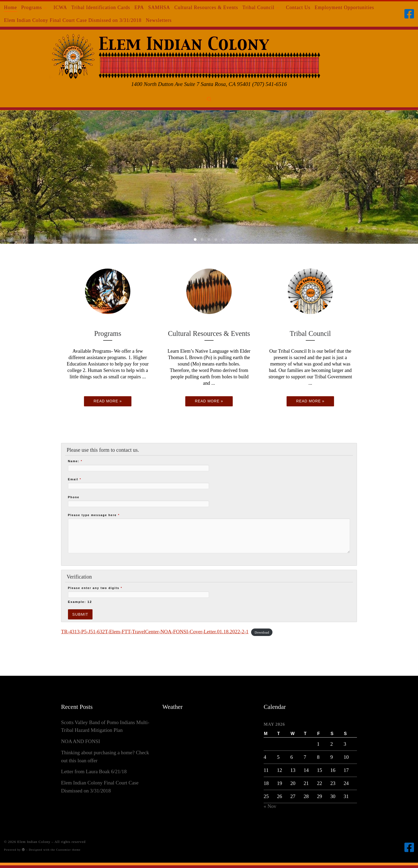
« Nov (270, 806)
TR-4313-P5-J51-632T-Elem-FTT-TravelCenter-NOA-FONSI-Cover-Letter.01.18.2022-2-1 (155, 632)
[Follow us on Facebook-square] (409, 14)
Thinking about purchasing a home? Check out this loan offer (105, 757)
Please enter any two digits (95, 588)
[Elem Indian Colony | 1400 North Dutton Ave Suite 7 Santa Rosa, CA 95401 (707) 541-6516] (209, 55)
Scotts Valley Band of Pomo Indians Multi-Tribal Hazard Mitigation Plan (105, 726)
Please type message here (94, 515)
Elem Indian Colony (34, 842)
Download (262, 632)
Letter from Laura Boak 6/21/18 (94, 771)
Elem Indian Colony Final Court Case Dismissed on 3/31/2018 (100, 787)
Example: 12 (80, 602)
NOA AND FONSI (81, 741)
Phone (74, 497)
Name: (75, 461)
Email (75, 479)
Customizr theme (68, 850)
